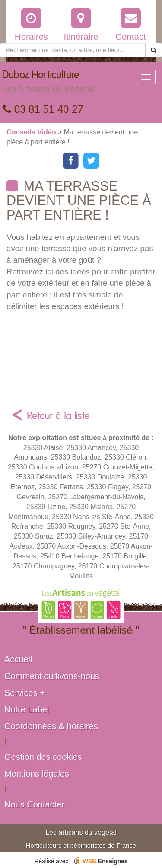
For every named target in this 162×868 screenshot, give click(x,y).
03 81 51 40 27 (43, 109)
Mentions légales (37, 774)
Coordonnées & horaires (51, 726)
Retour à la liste (58, 416)
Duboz (48, 84)
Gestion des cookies (43, 757)
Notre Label (27, 709)
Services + (25, 693)
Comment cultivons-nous (52, 676)
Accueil (18, 659)
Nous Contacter (34, 804)
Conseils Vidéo (32, 132)
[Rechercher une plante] (73, 50)
